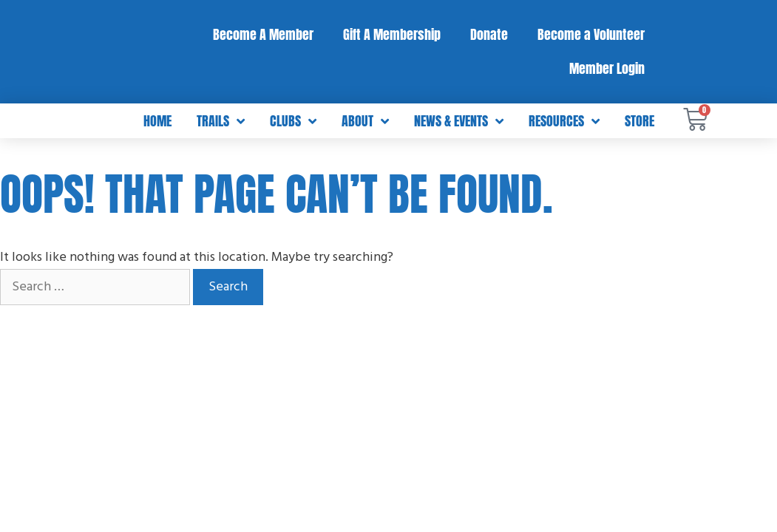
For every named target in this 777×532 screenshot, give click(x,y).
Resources (564, 121)
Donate (489, 34)
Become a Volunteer (591, 34)
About (365, 121)
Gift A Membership (392, 34)
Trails (221, 121)
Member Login (607, 68)
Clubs (293, 121)
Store (639, 121)
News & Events (459, 121)
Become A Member (263, 34)
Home (157, 121)
